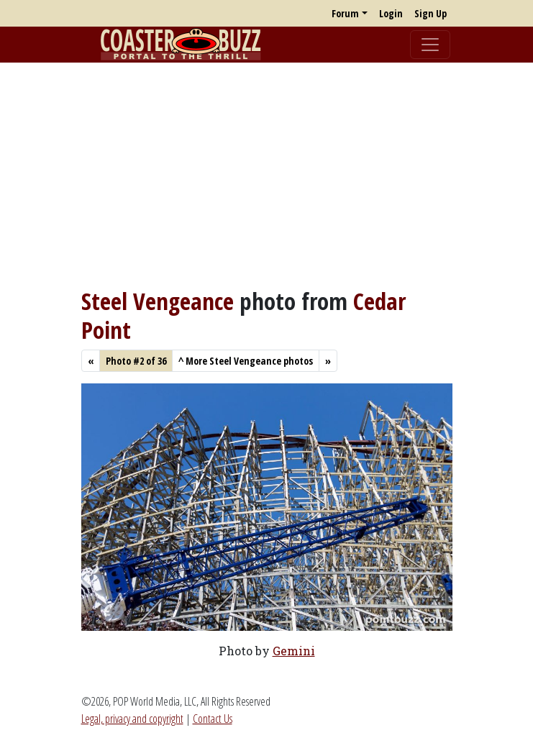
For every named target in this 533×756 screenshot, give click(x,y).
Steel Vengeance (158, 301)
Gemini (294, 651)
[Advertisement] (266, 175)
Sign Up (430, 13)
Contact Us (213, 719)
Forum (345, 13)
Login (391, 13)
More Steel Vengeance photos (246, 361)
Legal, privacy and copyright (132, 719)
